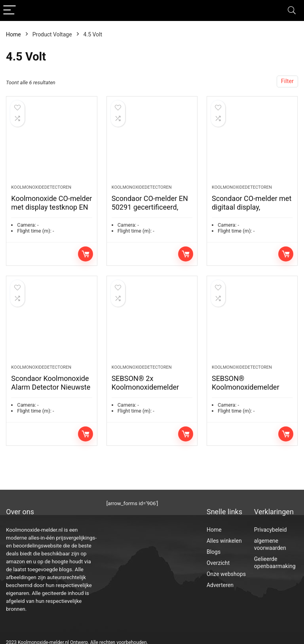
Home (13, 34)
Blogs (214, 552)
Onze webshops (226, 574)
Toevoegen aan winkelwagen (85, 259)
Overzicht (218, 563)
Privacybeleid (271, 530)
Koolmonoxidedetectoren (41, 192)
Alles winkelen (224, 541)
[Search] (292, 10)
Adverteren (220, 585)
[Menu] (9, 10)
